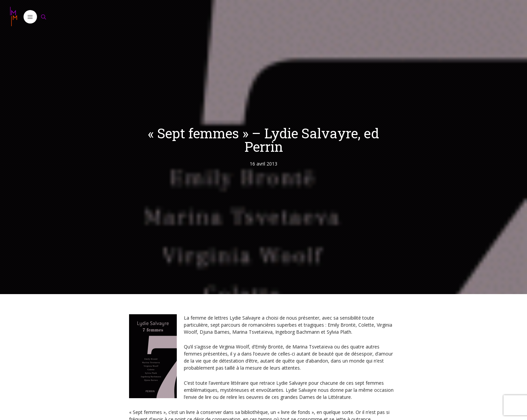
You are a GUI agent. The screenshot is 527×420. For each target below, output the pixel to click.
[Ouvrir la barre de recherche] (44, 17)
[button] (30, 17)
